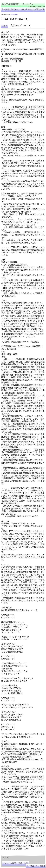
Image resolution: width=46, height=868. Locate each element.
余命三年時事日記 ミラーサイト (17, 4)
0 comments (14, 14)
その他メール (27, 9)
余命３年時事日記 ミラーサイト (26, 853)
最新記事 (5, 9)
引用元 (4, 26)
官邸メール (15, 9)
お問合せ (38, 9)
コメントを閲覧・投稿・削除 (15, 863)
